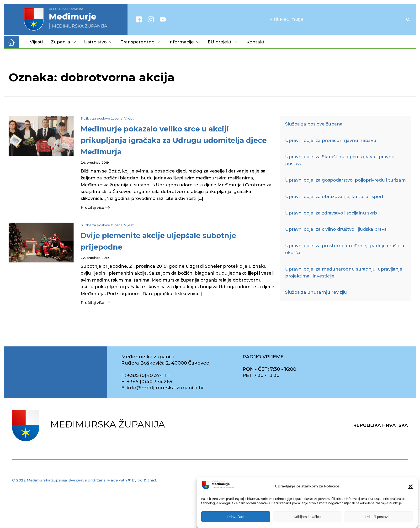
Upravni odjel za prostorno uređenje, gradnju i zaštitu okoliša (345, 249)
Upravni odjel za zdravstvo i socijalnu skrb (331, 213)
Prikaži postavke (378, 517)
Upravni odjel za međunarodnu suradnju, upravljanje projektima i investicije (344, 273)
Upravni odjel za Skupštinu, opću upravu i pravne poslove (340, 160)
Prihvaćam (236, 517)
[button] (410, 486)
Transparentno (140, 42)
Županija (63, 42)
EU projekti (223, 42)
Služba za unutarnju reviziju (316, 292)
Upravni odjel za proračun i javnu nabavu (331, 141)
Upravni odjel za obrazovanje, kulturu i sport (334, 197)
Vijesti (36, 42)
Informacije (184, 42)
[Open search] (408, 19)
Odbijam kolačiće (307, 517)
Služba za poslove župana (102, 118)
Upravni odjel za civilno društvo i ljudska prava (336, 229)
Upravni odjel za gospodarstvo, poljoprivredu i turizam (345, 180)
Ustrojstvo (98, 42)
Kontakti (256, 42)
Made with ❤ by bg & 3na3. (132, 480)
